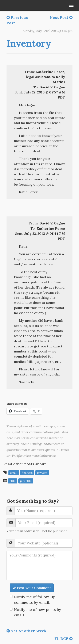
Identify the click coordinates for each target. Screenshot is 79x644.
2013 (13, 481)
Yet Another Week (27, 631)
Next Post (61, 17)
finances (27, 473)
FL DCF (64, 639)
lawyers (42, 473)
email (14, 473)
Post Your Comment (32, 588)
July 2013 (26, 481)
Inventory (29, 43)
